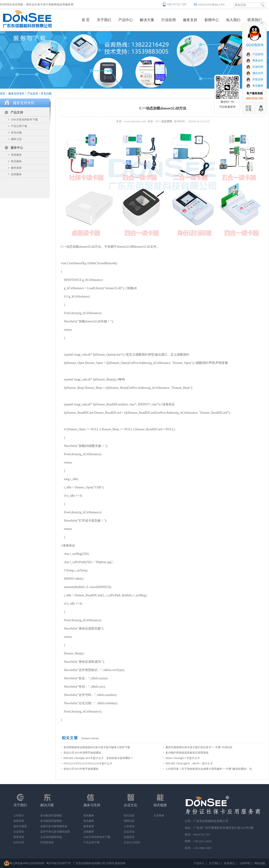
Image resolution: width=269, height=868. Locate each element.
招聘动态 (129, 821)
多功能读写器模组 (51, 816)
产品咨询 (255, 54)
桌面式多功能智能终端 (54, 826)
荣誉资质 (19, 837)
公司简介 (19, 816)
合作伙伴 (19, 842)
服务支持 (190, 20)
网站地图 (260, 863)
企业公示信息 (132, 842)
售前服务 (16, 155)
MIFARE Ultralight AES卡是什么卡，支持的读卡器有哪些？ (98, 758)
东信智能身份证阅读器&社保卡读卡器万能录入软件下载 (97, 747)
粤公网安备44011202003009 (27, 863)
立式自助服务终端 (51, 837)
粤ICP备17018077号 (59, 863)
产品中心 (126, 20)
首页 (3, 94)
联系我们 (255, 20)
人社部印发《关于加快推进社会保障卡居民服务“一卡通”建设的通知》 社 (209, 769)
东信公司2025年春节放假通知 (81, 769)
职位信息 (129, 816)
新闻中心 (212, 20)
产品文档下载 (19, 126)
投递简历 (129, 837)
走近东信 (129, 832)
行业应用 (169, 20)
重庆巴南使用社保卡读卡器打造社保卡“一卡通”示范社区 (199, 747)
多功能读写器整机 (51, 821)
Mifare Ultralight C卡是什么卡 (183, 758)
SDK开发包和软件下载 (24, 120)
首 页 (86, 20)
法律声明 (245, 863)
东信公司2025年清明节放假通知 (82, 753)
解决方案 (147, 20)
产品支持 (33, 94)
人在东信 (129, 826)
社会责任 (19, 832)
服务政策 (16, 168)
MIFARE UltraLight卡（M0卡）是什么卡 (189, 763)
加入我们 (233, 20)
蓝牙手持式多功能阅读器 (55, 832)
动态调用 (167, 121)
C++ (158, 121)
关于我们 (104, 20)
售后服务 (16, 161)
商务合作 (255, 61)
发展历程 (19, 821)
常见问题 (46, 94)
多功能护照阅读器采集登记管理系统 (187, 753)
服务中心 (17, 148)
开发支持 (255, 79)
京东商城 (159, 816)
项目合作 (255, 73)
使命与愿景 (20, 826)
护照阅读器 (47, 842)
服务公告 (16, 139)
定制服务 (16, 174)
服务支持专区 (16, 94)
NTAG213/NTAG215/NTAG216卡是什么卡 (88, 763)
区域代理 (255, 67)
